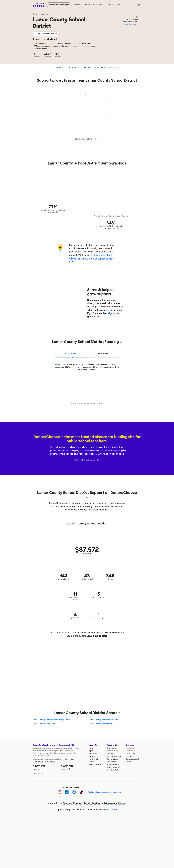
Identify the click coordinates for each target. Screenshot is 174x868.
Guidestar (51, 761)
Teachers (68, 803)
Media (128, 754)
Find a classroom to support (59, 5)
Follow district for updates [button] (46, 34)
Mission (91, 748)
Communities (130, 751)
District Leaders (92, 803)
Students (74, 68)
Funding (87, 68)
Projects (61, 68)
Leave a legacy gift (114, 767)
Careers (91, 762)
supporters (45, 767)
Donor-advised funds (114, 756)
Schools (113, 68)
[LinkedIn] (67, 792)
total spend (71, 354)
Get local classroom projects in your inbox (104, 792)
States (35, 14)
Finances (92, 756)
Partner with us (99, 5)
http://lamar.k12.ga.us (131, 24)
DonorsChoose (39, 5)
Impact (91, 751)
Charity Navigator (39, 761)
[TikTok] (81, 792)
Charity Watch (70, 759)
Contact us (130, 762)
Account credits (113, 751)
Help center (130, 748)
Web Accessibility (95, 764)
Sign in (139, 5)
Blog (133, 754)
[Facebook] (74, 792)
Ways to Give (113, 745)
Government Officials (116, 803)
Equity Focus (93, 754)
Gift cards (111, 754)
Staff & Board (93, 759)
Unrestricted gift (113, 770)
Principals (78, 803)
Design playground (132, 759)
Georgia (46, 14)
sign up (112, 313)
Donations (100, 68)
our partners (111, 809)
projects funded (73, 767)
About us (111, 5)
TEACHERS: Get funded (82, 5)
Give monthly (112, 762)
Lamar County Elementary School (103, 720)
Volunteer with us (113, 764)
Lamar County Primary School (102, 724)
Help (119, 5)
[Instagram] (60, 792)
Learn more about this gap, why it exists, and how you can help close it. (91, 258)
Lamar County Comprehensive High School (52, 720)
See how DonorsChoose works (87, 460)
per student (103, 354)
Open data (129, 756)
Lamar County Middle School (45, 724)
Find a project (112, 748)
